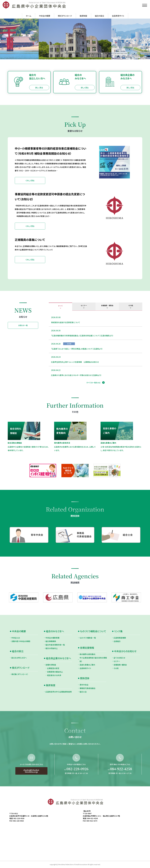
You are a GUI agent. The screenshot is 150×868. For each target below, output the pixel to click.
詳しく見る (39, 88)
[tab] (60, 307)
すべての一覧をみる (94, 383)
